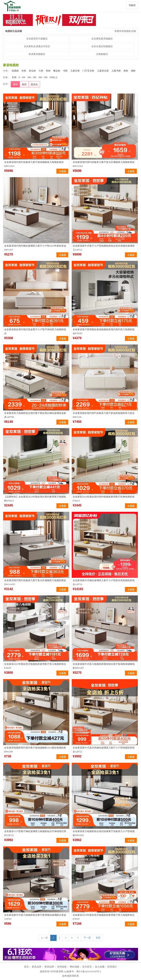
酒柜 (133, 71)
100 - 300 (32, 77)
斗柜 (41, 71)
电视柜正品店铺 (14, 31)
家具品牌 (37, 967)
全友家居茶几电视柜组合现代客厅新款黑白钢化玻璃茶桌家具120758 (35, 415)
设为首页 (87, 967)
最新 (24, 84)
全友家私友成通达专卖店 (37, 46)
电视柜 (15, 71)
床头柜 (32, 71)
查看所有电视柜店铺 (125, 31)
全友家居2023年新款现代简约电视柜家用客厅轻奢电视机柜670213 (104, 499)
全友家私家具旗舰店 (102, 39)
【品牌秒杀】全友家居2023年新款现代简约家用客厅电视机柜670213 (35, 499)
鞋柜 (48, 71)
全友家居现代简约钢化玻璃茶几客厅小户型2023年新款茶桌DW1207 (35, 248)
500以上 (54, 77)
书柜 (65, 71)
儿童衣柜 (75, 71)
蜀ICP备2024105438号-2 (89, 971)
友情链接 (62, 967)
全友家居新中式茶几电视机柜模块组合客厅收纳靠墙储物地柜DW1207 (104, 666)
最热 (15, 84)
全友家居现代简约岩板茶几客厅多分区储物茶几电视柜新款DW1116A (104, 164)
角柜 (126, 71)
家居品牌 (49, 967)
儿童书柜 (116, 71)
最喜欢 (34, 84)
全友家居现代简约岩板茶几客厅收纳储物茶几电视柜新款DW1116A (34, 164)
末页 (98, 938)
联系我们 (112, 967)
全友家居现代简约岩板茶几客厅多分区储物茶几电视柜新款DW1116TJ (35, 582)
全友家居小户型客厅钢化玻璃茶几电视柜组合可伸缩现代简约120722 (35, 833)
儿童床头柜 (103, 71)
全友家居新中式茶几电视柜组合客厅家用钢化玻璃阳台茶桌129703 (35, 917)
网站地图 (74, 967)
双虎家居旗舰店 (37, 54)
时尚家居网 (57, 971)
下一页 (87, 938)
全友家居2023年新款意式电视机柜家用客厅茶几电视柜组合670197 (35, 666)
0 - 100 (22, 77)
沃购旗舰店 (102, 54)
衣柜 (24, 71)
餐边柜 (57, 71)
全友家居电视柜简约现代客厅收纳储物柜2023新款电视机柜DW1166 (35, 750)
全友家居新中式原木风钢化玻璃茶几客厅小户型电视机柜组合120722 (104, 750)
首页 (26, 967)
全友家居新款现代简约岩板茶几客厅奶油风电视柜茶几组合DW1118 (104, 415)
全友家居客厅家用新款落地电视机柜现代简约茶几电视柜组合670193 (104, 331)
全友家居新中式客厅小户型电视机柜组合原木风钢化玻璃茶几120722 (104, 248)
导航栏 (132, 5)
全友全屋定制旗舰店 (102, 46)
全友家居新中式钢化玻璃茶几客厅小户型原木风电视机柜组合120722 (104, 582)
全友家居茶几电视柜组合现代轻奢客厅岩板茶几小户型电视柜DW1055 (104, 833)
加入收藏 (100, 967)
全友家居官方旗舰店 (37, 39)
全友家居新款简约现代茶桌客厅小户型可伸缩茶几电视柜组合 (35, 331)
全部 (14, 77)
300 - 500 (43, 77)
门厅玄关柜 (88, 71)
